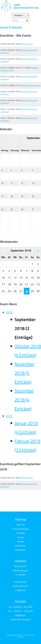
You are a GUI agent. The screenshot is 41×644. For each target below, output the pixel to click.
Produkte (21, 533)
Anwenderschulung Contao (30, 85)
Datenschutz (21, 550)
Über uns (21, 525)
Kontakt (21, 541)
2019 (9, 416)
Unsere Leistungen (20, 529)
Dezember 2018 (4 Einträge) (24, 400)
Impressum (21, 546)
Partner (21, 537)
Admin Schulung (26, 44)
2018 (9, 312)
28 (27, 291)
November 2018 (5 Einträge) (24, 373)
